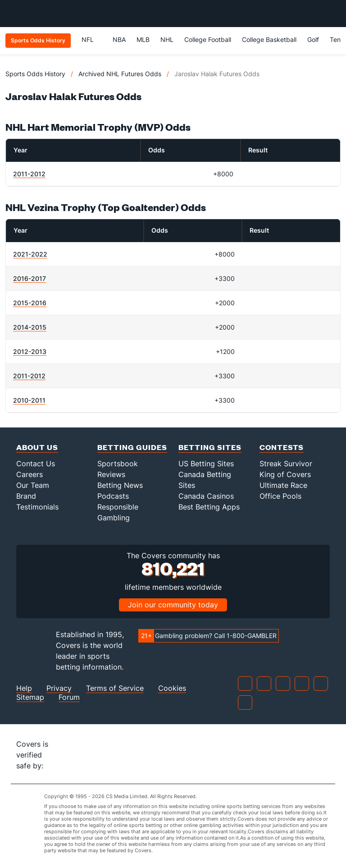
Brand (26, 496)
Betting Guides (132, 447)
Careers (30, 474)
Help (24, 688)
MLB (143, 39)
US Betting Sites (206, 464)
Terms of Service (115, 688)
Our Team (33, 485)
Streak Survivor (286, 464)
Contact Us (36, 464)
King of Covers (285, 474)
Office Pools (280, 496)
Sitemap (30, 697)
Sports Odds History (35, 74)
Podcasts (113, 496)
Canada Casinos (206, 496)
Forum (69, 697)
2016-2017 (30, 278)
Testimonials (37, 507)
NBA (119, 39)
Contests (282, 447)
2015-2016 (30, 303)
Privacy (59, 688)
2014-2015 (30, 327)
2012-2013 (30, 351)
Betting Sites (210, 447)
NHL (167, 39)
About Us (37, 447)
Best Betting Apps (209, 507)
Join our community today (173, 605)
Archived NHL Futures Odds (120, 74)
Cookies (172, 688)
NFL (92, 39)
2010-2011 (29, 400)
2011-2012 (29, 174)
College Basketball (269, 39)
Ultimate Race (283, 485)
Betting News (120, 485)
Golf (313, 39)
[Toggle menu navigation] (334, 14)
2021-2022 (30, 254)
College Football (208, 39)
